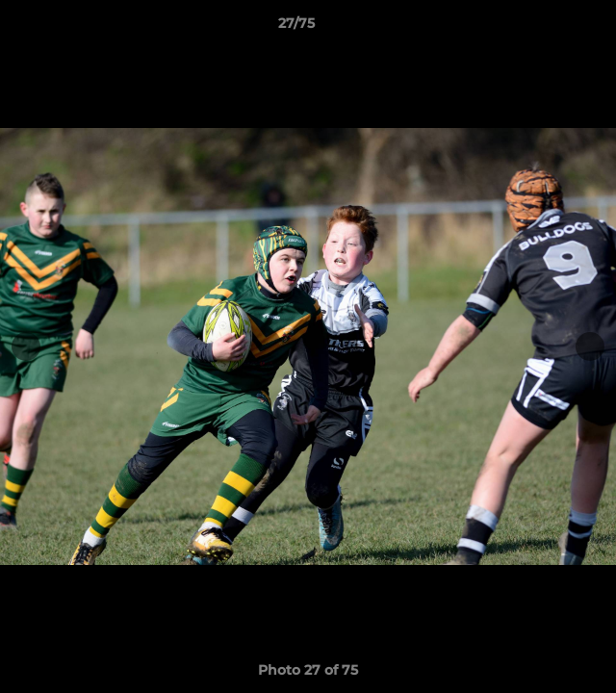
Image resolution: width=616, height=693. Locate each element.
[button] (547, 28)
